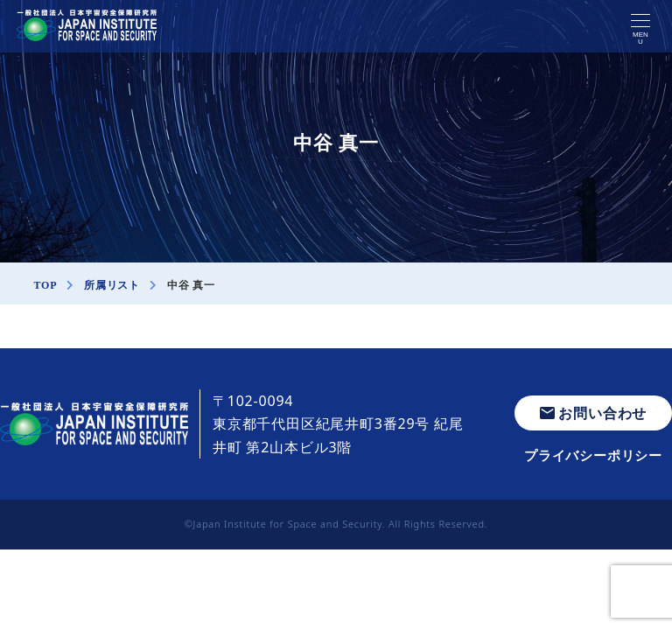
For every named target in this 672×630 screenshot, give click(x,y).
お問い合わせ (594, 413)
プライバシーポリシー (593, 455)
